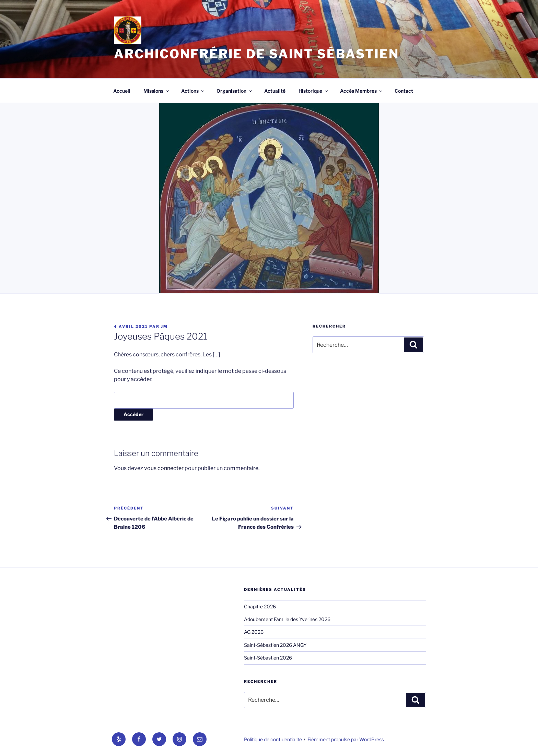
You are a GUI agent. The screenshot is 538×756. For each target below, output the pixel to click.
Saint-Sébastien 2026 (268, 658)
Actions (193, 91)
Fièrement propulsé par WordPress (346, 739)
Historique (314, 91)
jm (164, 327)
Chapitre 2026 (260, 606)
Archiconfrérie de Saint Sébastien (256, 54)
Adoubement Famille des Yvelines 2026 (287, 619)
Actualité (275, 91)
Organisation (235, 91)
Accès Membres (362, 91)
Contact (404, 91)
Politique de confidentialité (273, 739)
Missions (157, 91)
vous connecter (164, 468)
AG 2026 (254, 632)
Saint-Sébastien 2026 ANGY (275, 645)
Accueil (122, 91)
